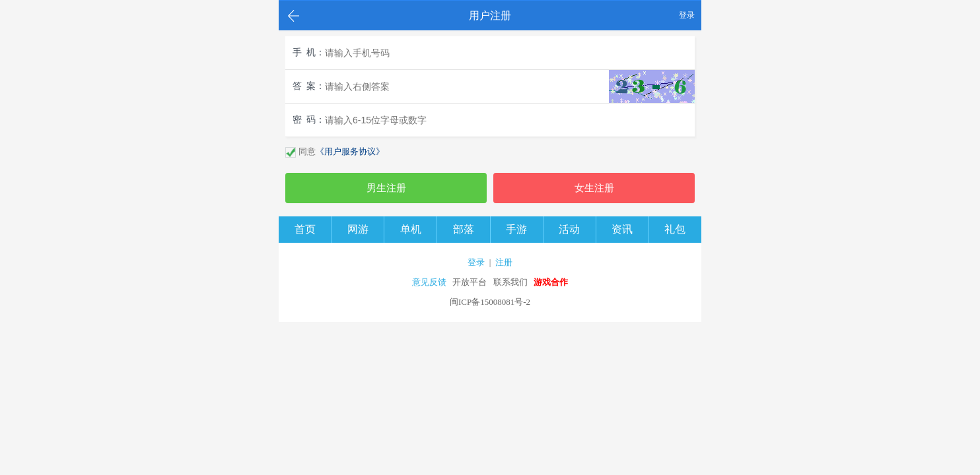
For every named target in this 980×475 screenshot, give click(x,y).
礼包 (675, 229)
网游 (358, 229)
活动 (569, 229)
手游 (516, 229)
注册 (504, 262)
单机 (411, 229)
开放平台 (470, 282)
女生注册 (594, 188)
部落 (464, 229)
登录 (687, 15)
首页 (305, 229)
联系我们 (510, 282)
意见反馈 (429, 282)
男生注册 (386, 188)
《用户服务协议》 (350, 151)
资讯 (622, 229)
